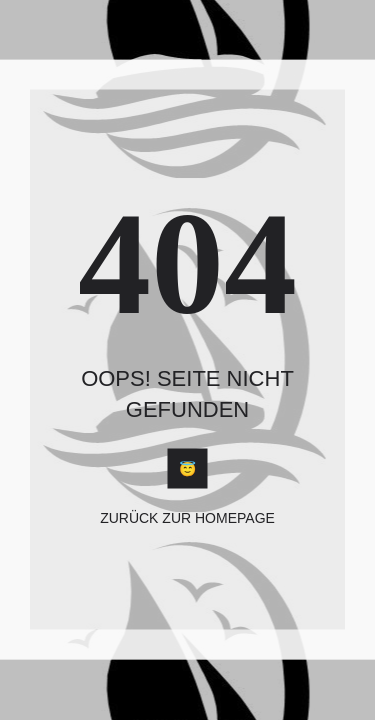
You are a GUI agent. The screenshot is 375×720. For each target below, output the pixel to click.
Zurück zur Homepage (187, 517)
